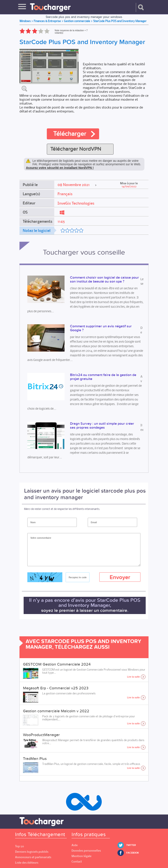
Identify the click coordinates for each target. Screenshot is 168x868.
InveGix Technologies (76, 203)
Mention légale (81, 856)
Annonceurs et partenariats (33, 857)
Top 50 (19, 846)
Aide (75, 845)
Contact (77, 862)
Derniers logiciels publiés (32, 852)
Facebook (133, 853)
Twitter (131, 845)
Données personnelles (86, 851)
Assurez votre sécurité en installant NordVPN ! (60, 168)
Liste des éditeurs (27, 863)
